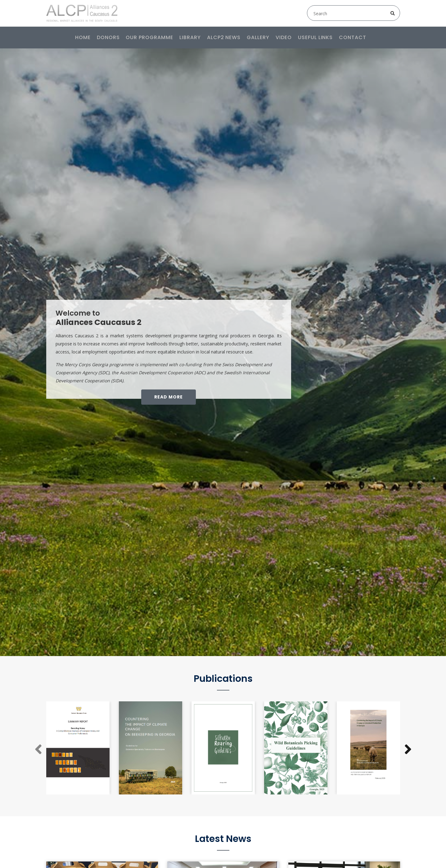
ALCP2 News (224, 37)
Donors (108, 37)
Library (190, 37)
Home (83, 37)
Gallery (258, 37)
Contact (353, 37)
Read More (169, 397)
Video (284, 37)
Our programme (149, 37)
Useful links (315, 37)
